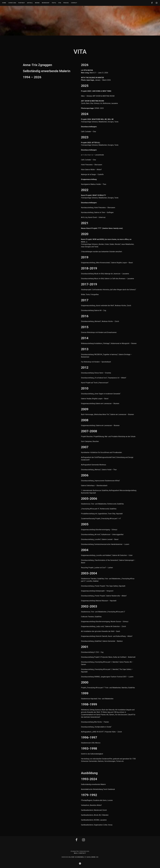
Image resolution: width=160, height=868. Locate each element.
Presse (66, 3)
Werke (37, 3)
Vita (60, 3)
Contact (74, 3)
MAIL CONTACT (80, 853)
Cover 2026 (12, 3)
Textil (54, 3)
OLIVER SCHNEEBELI (77, 857)
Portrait (22, 3)
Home (4, 3)
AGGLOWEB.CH (93, 857)
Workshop (46, 3)
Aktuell (30, 3)
